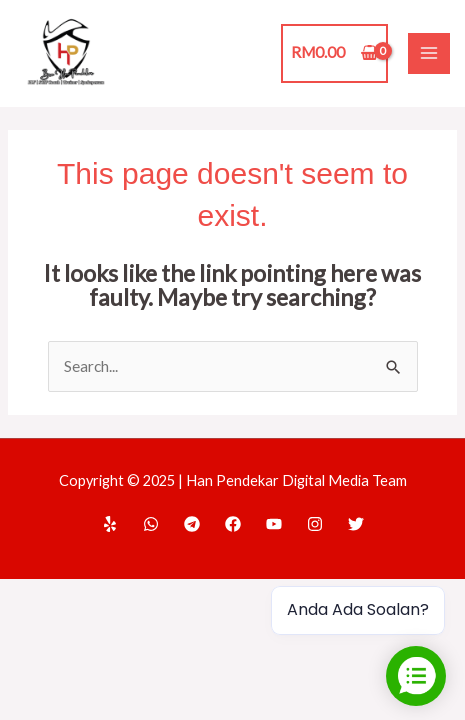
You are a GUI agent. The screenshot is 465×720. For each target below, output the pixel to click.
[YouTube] (274, 524)
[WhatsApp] (151, 524)
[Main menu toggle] (429, 54)
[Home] (110, 524)
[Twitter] (356, 524)
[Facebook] (233, 524)
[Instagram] (315, 524)
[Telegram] (192, 524)
